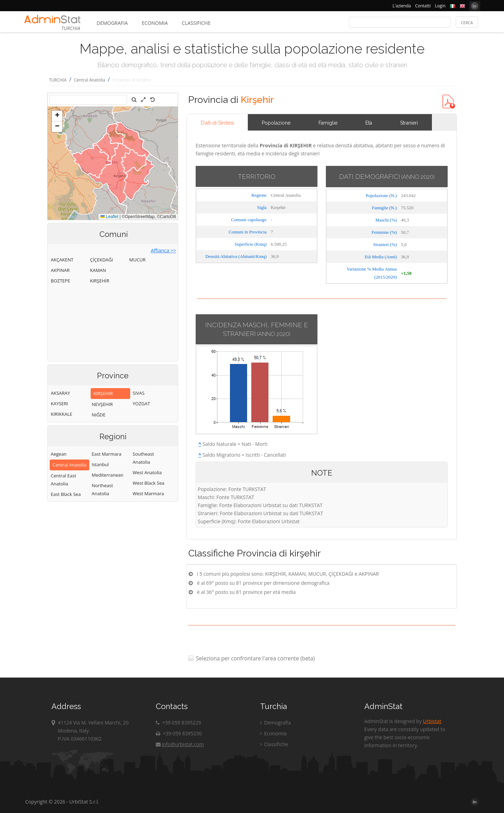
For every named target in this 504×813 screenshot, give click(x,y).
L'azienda (402, 6)
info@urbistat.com (180, 744)
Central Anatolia (90, 80)
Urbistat (432, 721)
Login (440, 6)
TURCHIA (58, 80)
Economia (155, 23)
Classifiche (196, 23)
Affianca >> (163, 250)
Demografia (112, 23)
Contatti (423, 6)
